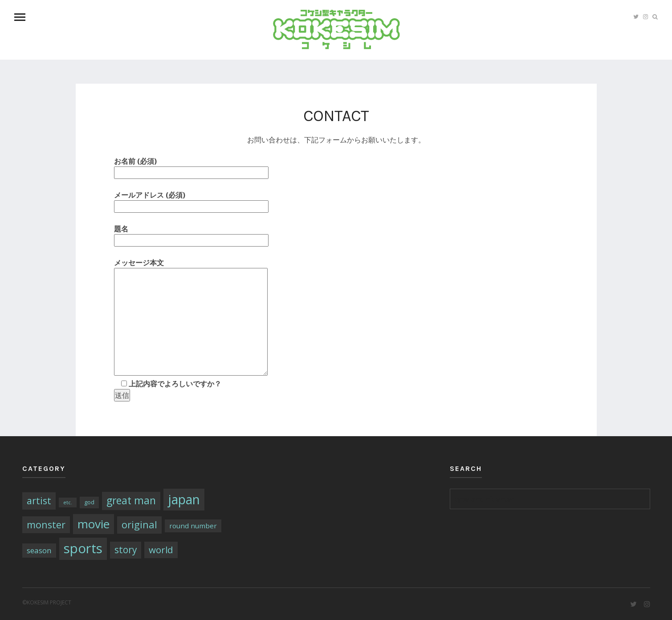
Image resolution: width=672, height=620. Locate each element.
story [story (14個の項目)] (126, 550)
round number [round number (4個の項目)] (193, 526)
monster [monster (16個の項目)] (46, 525)
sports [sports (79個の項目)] (83, 548)
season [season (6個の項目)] (39, 550)
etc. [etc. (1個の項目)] (68, 502)
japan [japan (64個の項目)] (184, 499)
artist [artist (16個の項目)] (39, 500)
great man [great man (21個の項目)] (131, 500)
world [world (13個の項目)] (161, 550)
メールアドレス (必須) (191, 201)
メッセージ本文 (191, 318)
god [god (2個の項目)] (89, 502)
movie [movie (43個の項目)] (94, 524)
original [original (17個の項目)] (139, 525)
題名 (191, 235)
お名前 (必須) (191, 167)
